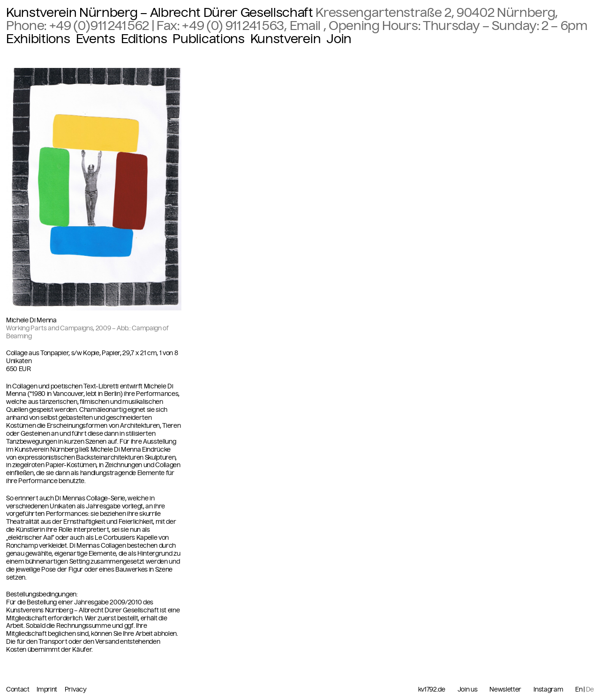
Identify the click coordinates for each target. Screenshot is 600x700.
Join (339, 39)
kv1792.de (432, 690)
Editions (144, 39)
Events (96, 39)
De (590, 689)
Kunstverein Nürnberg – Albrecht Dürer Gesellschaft (160, 13)
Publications (208, 39)
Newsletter (505, 690)
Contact (18, 689)
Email (307, 26)
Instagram (548, 690)
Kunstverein (285, 39)
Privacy (76, 689)
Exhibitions (38, 39)
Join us (468, 690)
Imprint (47, 689)
